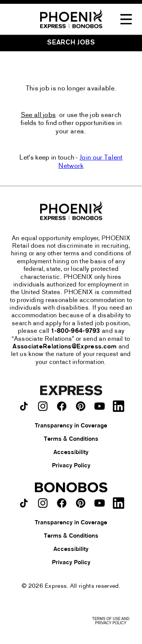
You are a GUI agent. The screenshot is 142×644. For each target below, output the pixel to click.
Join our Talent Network (90, 162)
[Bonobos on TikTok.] (24, 503)
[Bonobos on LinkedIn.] (119, 503)
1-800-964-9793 (76, 331)
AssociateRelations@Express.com (65, 347)
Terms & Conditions (71, 439)
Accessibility (71, 453)
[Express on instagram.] (43, 406)
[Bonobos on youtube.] (100, 503)
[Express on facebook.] (62, 406)
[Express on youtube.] (100, 406)
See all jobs (38, 115)
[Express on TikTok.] (24, 406)
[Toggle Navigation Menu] (126, 19)
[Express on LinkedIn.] (119, 406)
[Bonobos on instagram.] (43, 503)
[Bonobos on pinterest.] (81, 503)
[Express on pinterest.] (81, 406)
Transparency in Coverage (71, 426)
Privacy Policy (71, 466)
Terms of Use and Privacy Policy (111, 621)
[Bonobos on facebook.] (62, 503)
